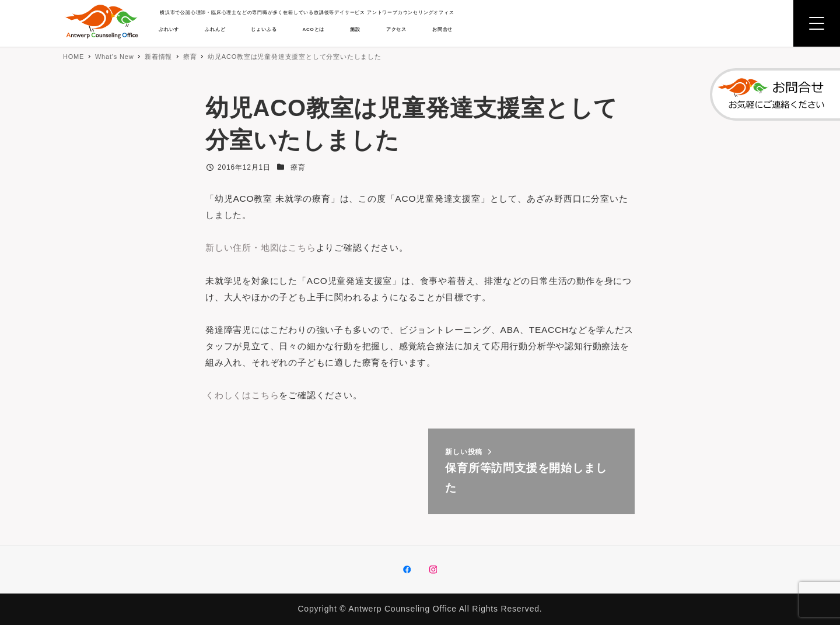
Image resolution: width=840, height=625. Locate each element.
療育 (298, 167)
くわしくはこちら (244, 400)
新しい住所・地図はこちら (264, 249)
